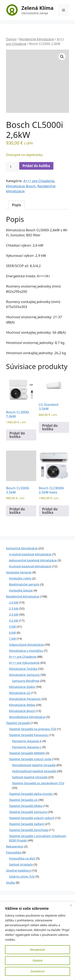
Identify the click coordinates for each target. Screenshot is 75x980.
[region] (37, 941)
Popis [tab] (17, 205)
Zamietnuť (37, 971)
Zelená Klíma (37, 8)
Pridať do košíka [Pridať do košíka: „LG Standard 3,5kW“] (50, 427)
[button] (62, 57)
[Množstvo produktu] (12, 167)
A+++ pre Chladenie (39, 181)
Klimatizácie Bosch (21, 186)
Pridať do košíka (36, 166)
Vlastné (37, 960)
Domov (11, 39)
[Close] (71, 905)
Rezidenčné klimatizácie (37, 39)
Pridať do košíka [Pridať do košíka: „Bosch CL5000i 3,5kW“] (17, 511)
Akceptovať (37, 950)
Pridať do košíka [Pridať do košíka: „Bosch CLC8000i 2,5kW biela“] (50, 511)
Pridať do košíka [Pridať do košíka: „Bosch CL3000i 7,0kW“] (17, 435)
